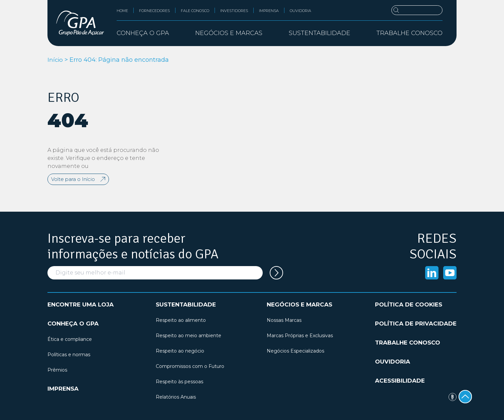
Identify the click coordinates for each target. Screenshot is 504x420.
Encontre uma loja (81, 304)
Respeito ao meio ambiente (188, 336)
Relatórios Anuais (176, 397)
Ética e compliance (70, 339)
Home (122, 11)
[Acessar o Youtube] (450, 273)
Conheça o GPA (73, 324)
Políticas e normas (69, 355)
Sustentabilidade (186, 304)
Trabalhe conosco (409, 33)
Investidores (234, 11)
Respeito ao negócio (180, 351)
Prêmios (57, 370)
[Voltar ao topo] (465, 397)
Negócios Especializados (295, 351)
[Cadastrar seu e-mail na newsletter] (276, 273)
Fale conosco (195, 11)
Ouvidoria (300, 11)
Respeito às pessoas (179, 382)
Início (55, 60)
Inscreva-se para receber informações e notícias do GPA (133, 246)
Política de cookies (409, 304)
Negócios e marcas (299, 304)
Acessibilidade (400, 381)
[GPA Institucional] (80, 23)
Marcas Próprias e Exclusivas (300, 336)
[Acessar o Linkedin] (432, 273)
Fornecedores (154, 11)
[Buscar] (417, 10)
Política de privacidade (416, 324)
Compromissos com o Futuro (190, 366)
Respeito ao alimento (181, 320)
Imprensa (269, 11)
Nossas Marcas (284, 320)
